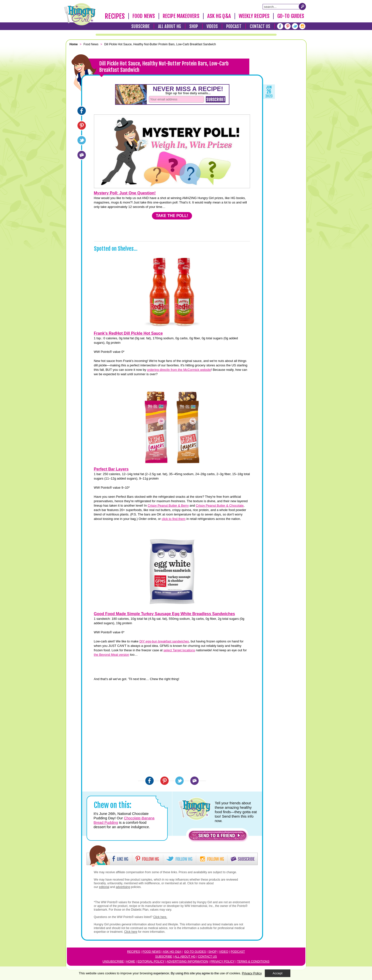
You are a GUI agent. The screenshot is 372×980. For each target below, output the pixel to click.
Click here (131, 932)
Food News (144, 16)
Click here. (160, 917)
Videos (212, 26)
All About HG (170, 26)
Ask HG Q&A (219, 16)
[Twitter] (295, 26)
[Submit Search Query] (302, 6)
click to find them (174, 519)
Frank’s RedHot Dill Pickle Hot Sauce (128, 333)
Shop (194, 26)
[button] (218, 837)
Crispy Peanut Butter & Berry (168, 506)
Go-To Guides (291, 16)
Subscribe (141, 26)
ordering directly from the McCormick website (179, 370)
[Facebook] (280, 26)
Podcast (234, 26)
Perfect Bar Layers (111, 469)
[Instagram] (302, 26)
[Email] (82, 155)
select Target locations (179, 650)
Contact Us (260, 26)
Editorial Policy (151, 962)
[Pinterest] (288, 26)
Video (224, 952)
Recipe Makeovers (181, 16)
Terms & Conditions (253, 962)
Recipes (115, 16)
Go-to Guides (195, 952)
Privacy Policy (223, 962)
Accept (278, 973)
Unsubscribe (113, 962)
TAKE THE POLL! (172, 216)
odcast (239, 952)
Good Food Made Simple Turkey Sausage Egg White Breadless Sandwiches (164, 614)
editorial (104, 887)
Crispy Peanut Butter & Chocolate (220, 506)
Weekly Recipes (254, 16)
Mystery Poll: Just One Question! (125, 193)
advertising (123, 887)
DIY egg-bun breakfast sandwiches (164, 641)
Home (131, 962)
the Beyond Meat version (112, 655)
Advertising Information (187, 962)
